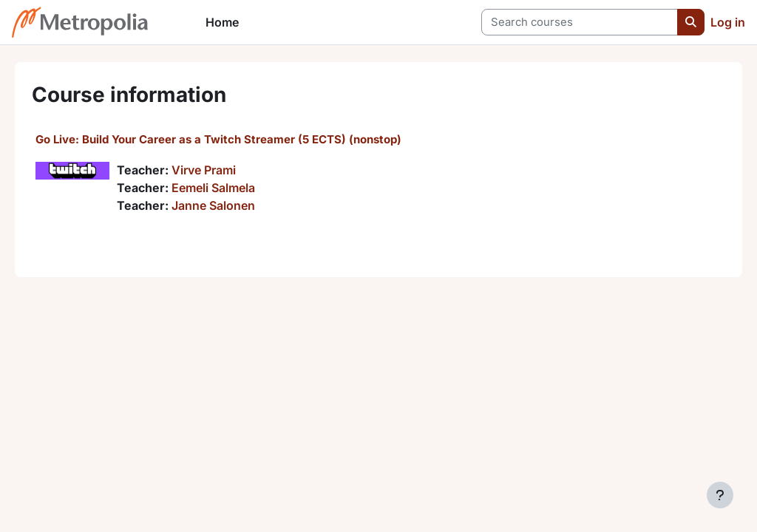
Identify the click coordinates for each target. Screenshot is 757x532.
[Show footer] (720, 495)
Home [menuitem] (222, 22)
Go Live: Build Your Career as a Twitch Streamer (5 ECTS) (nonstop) (239, 139)
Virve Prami (224, 170)
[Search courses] (580, 22)
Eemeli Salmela (234, 188)
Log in (728, 22)
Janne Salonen (234, 205)
